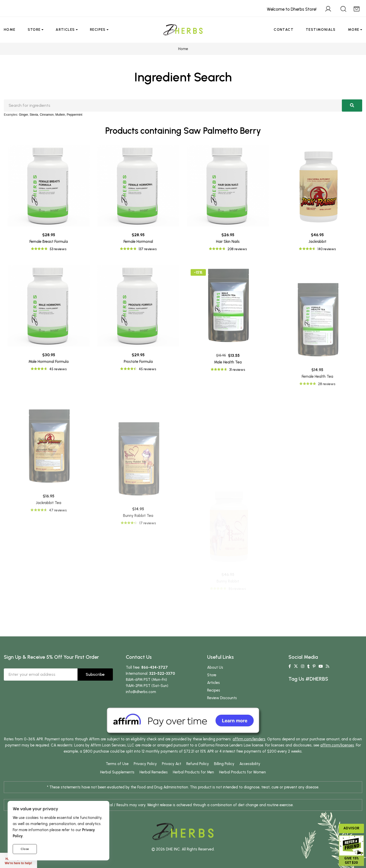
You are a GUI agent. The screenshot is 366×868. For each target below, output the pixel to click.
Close (25, 849)
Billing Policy (224, 764)
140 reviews (327, 249)
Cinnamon (47, 115)
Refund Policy (198, 764)
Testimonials (321, 30)
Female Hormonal (138, 242)
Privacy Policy (145, 764)
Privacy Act (172, 764)
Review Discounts (222, 698)
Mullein (60, 115)
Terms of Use (117, 764)
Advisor (351, 828)
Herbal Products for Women (242, 772)
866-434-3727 (155, 667)
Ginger (23, 115)
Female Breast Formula (49, 242)
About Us (215, 667)
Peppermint (75, 115)
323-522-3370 (162, 674)
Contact (284, 30)
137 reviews (148, 249)
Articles (65, 30)
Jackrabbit (317, 242)
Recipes (98, 30)
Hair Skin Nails (228, 242)
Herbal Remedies (154, 772)
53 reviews (58, 249)
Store (34, 30)
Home (10, 30)
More (354, 30)
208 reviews (237, 249)
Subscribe (95, 674)
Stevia (34, 115)
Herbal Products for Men (193, 772)
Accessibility (250, 764)
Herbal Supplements (117, 772)
